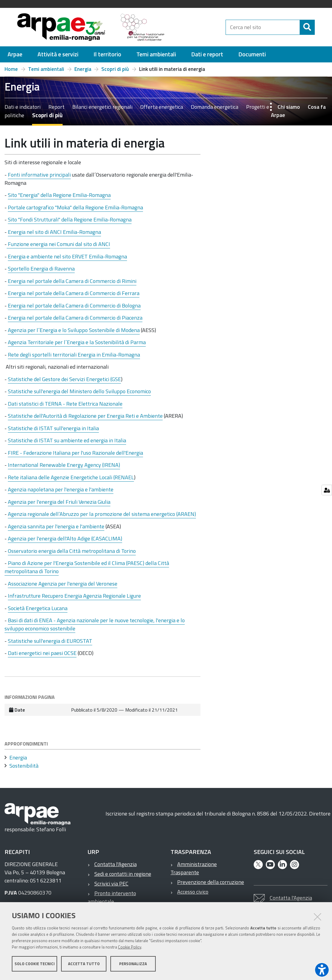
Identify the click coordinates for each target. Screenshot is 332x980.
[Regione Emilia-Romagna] (198, 28)
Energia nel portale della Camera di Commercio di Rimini (72, 284)
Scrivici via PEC (111, 886)
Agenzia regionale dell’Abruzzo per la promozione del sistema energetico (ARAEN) (102, 517)
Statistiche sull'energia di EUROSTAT (50, 644)
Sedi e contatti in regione (123, 877)
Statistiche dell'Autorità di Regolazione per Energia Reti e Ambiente (85, 419)
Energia (83, 72)
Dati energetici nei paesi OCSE (42, 656)
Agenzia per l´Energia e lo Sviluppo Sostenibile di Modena (74, 333)
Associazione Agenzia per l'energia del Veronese (63, 586)
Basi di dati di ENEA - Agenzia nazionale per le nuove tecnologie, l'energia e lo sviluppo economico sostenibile (95, 627)
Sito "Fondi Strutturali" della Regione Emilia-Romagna (70, 222)
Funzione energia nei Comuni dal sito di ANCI (58, 247)
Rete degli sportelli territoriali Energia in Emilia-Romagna (74, 357)
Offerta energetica (162, 110)
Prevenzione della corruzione (211, 885)
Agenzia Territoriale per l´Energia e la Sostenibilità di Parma (77, 345)
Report (56, 110)
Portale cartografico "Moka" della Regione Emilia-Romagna (75, 210)
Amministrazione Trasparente (194, 871)
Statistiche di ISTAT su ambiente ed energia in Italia (67, 443)
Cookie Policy (130, 948)
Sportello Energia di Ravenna (41, 271)
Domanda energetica (215, 110)
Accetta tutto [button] (84, 964)
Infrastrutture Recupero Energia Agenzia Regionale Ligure (74, 598)
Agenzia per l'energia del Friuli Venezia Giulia (59, 505)
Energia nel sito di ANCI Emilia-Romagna (54, 235)
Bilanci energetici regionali (102, 110)
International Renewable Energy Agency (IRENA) (64, 468)
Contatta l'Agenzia (116, 867)
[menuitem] (15, 57)
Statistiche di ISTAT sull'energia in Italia (53, 431)
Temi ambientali (46, 72)
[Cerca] (320, 36)
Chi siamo (289, 110)
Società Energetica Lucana (38, 611)
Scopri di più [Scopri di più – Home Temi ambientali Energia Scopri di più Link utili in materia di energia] (115, 72)
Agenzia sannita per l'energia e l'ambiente (56, 529)
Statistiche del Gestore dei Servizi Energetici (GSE (64, 382)
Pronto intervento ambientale (112, 900)
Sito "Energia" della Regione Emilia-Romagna (59, 198)
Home (11, 72)
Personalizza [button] (133, 964)
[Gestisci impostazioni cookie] (327, 490)
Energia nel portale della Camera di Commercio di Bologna (74, 308)
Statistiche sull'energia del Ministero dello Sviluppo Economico (79, 394)
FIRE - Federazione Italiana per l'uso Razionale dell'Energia (75, 455)
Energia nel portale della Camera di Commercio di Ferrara (74, 296)
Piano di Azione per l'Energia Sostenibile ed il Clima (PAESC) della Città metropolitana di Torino (87, 570)
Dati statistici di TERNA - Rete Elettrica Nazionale (65, 406)
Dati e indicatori (23, 110)
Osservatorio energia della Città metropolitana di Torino (72, 554)
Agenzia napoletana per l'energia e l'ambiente (61, 492)
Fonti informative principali (39, 177)
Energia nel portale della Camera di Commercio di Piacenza (75, 320)
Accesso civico (193, 894)
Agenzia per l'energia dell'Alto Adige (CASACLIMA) (65, 541)
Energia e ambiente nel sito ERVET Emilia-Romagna (67, 259)
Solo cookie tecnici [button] (35, 964)
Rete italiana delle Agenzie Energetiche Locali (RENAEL (71, 480)
